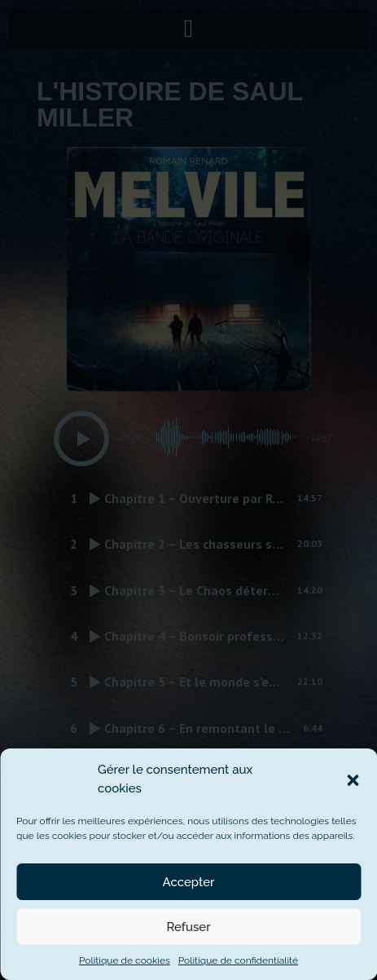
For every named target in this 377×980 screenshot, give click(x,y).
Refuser (188, 927)
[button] (353, 779)
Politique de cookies (125, 960)
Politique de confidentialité (238, 960)
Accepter (189, 882)
